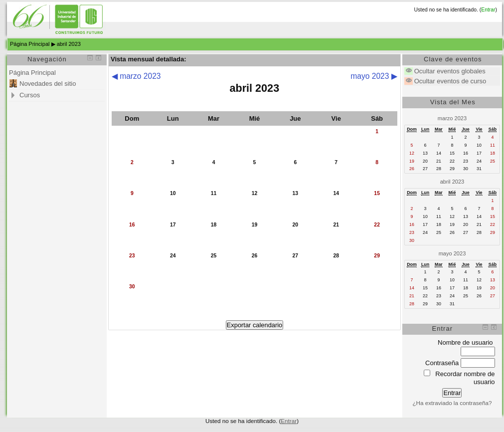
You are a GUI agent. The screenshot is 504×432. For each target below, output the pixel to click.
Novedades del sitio (48, 84)
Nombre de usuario (465, 342)
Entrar (488, 10)
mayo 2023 (452, 253)
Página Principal (30, 44)
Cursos (30, 95)
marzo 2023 (452, 118)
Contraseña (442, 363)
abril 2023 (69, 44)
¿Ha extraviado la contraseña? (452, 403)
